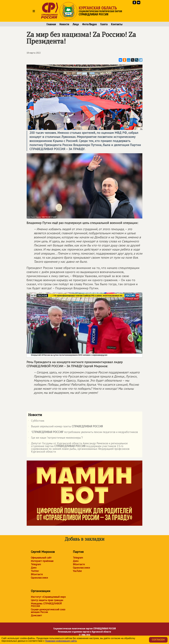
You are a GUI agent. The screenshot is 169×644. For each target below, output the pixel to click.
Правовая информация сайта (61, 641)
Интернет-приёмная (42, 561)
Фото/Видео (90, 24)
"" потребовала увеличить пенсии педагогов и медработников (83, 433)
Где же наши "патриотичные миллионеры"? (56, 438)
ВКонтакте (37, 574)
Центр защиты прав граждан (47, 600)
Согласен (158, 640)
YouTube (77, 571)
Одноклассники (39, 578)
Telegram (36, 564)
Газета (104, 24)
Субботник (36, 421)
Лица (76, 24)
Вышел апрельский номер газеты (65, 427)
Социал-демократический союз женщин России (48, 611)
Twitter (35, 571)
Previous (29, 95)
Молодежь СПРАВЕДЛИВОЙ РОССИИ (46, 605)
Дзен (34, 568)
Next (140, 95)
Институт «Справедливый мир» (48, 597)
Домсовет (36, 615)
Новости (64, 24)
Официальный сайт (41, 558)
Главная (51, 24)
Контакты (117, 24)
